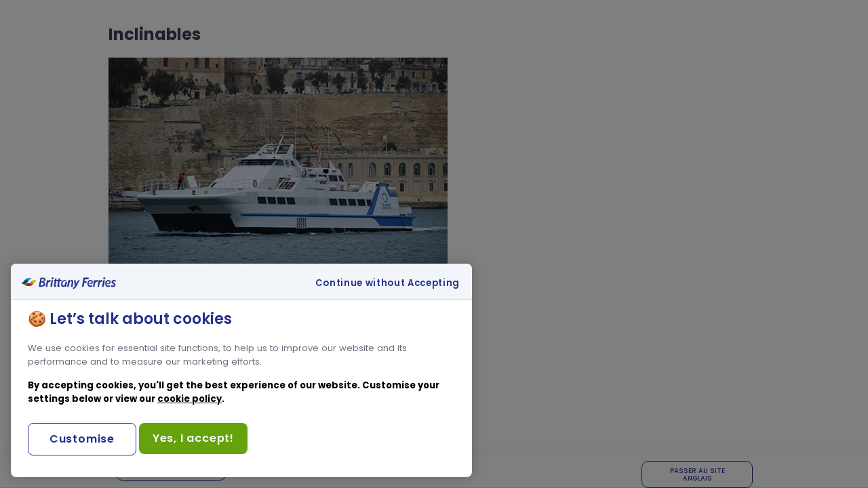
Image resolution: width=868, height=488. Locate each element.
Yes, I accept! (193, 438)
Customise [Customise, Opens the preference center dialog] (82, 439)
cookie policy (190, 399)
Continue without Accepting (388, 283)
